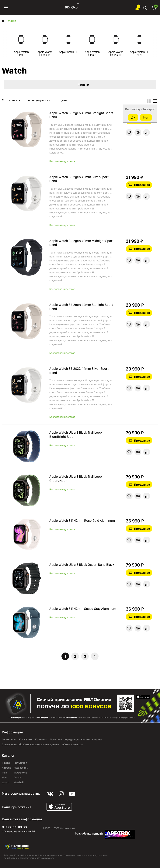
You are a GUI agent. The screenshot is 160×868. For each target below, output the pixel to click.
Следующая (95, 656)
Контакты (41, 739)
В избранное (129, 133)
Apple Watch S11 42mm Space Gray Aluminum (83, 609)
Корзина (154, 8)
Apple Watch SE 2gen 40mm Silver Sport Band (79, 179)
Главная (3, 21)
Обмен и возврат (73, 744)
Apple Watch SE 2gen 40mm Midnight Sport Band (81, 243)
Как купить (26, 739)
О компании (9, 739)
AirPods (6, 768)
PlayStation (20, 763)
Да (133, 117)
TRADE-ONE (20, 773)
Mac (4, 777)
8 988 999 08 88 (14, 827)
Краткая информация (138, 133)
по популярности (38, 100)
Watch (6, 782)
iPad (4, 773)
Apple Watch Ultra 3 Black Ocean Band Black (82, 565)
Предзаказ (142, 185)
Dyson (17, 777)
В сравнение (147, 133)
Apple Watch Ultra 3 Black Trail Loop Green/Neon (76, 479)
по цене (61, 100)
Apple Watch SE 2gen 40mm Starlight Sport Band (81, 115)
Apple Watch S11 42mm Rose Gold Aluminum (82, 520)
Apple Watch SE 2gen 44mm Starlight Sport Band (81, 307)
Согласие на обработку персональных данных (31, 744)
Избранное (137, 8)
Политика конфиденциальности (70, 739)
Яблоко (71, 8)
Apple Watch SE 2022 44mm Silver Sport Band (79, 371)
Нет (146, 117)
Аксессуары (21, 768)
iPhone (6, 763)
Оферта (97, 739)
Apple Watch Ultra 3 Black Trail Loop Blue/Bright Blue (76, 434)
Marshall (19, 782)
